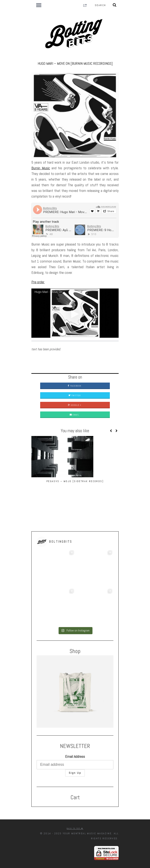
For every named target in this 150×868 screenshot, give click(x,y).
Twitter (74, 395)
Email (74, 415)
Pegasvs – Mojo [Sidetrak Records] (75, 481)
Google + (74, 405)
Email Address (75, 756)
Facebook (74, 386)
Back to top (75, 828)
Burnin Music (41, 168)
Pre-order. (38, 282)
